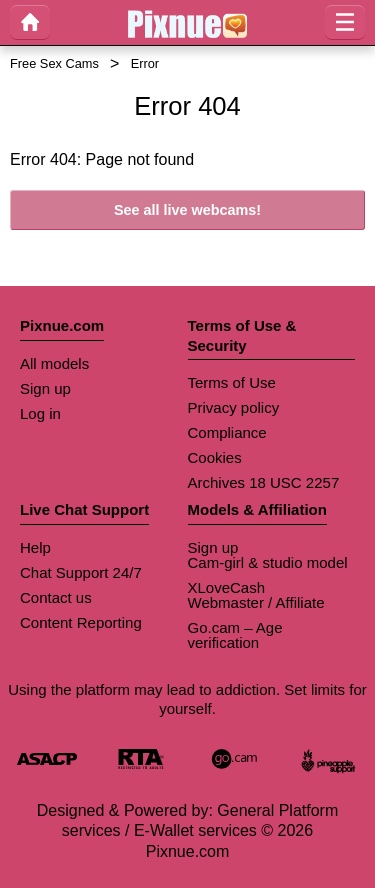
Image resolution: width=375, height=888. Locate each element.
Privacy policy (234, 407)
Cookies (215, 457)
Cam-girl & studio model (268, 562)
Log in (40, 413)
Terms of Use (232, 382)
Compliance (227, 432)
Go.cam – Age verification (235, 635)
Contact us (56, 597)
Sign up (45, 388)
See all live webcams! (187, 210)
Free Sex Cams (54, 63)
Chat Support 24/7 (81, 572)
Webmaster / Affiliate (256, 602)
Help (35, 547)
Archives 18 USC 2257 (264, 482)
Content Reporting (81, 622)
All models (54, 363)
